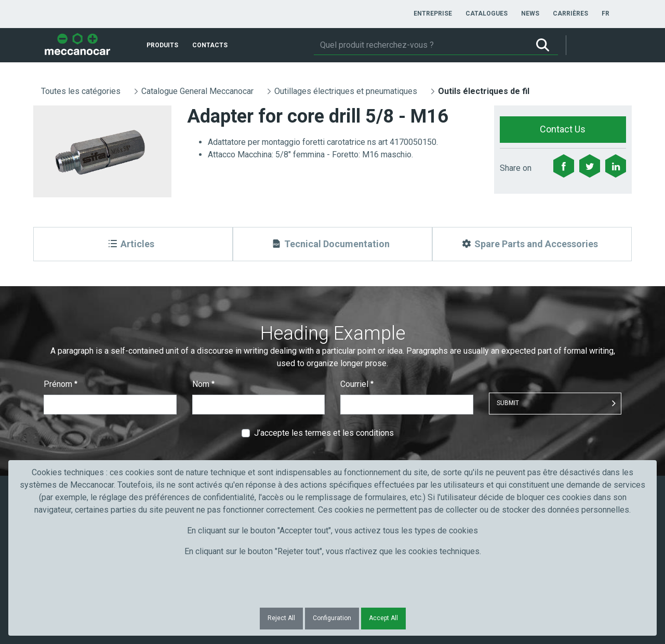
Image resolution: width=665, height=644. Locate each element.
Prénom (61, 384)
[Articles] (133, 244)
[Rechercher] (421, 45)
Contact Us (563, 129)
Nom (203, 384)
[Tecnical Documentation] (332, 244)
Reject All (281, 618)
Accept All (383, 618)
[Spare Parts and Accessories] (532, 244)
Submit (508, 403)
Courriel (357, 384)
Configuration (332, 618)
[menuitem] (433, 14)
